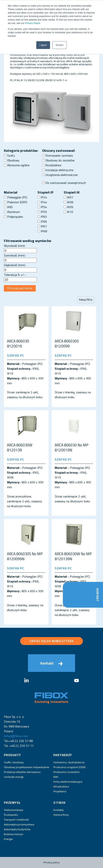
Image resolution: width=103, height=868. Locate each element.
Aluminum (12, 212)
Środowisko (11, 815)
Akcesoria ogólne (17, 165)
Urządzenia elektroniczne (60, 175)
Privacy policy (51, 862)
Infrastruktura (61, 787)
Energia (8, 839)
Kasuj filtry (86, 300)
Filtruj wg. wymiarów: (20, 288)
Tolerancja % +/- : (15, 275)
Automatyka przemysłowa (19, 824)
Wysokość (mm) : (15, 246)
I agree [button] (43, 45)
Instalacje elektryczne (58, 170)
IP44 (42, 202)
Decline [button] (60, 45)
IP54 (42, 207)
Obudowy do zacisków (58, 160)
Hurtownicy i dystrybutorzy (69, 762)
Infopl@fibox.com (16, 736)
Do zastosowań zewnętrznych (64, 183)
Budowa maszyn (14, 834)
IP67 (42, 226)
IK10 (68, 212)
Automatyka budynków (17, 829)
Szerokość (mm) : (15, 255)
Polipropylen (13, 217)
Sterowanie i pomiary (58, 155)
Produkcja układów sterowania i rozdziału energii (22, 774)
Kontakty (58, 810)
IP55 (42, 212)
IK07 (68, 197)
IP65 (42, 217)
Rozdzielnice (52, 165)
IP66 (42, 221)
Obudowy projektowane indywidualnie (27, 767)
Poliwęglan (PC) (16, 197)
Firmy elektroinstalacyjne (68, 782)
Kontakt (98, 595)
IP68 (42, 231)
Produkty (12, 755)
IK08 (68, 202)
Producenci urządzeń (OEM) (69, 767)
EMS (56, 777)
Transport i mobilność (16, 820)
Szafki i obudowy (14, 762)
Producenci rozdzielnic (67, 772)
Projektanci (60, 791)
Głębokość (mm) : (15, 265)
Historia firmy (61, 815)
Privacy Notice (33, 23)
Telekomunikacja (13, 810)
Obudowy (12, 160)
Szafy (9, 155)
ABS (8, 207)
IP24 (42, 197)
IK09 (68, 207)
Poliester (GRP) (16, 202)
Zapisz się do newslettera (51, 641)
